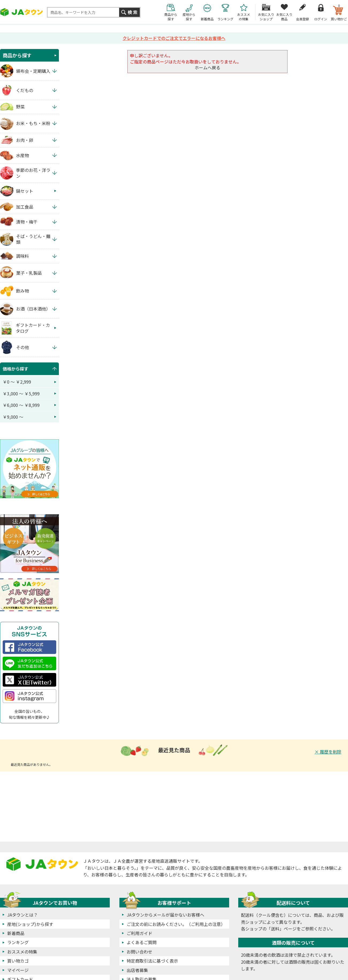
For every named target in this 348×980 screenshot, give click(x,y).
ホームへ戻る (207, 67)
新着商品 (16, 933)
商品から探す (17, 55)
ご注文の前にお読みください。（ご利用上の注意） (176, 924)
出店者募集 (137, 970)
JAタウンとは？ (22, 915)
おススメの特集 (22, 952)
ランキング (18, 942)
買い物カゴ (18, 961)
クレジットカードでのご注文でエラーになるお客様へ (174, 38)
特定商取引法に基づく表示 (152, 961)
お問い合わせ (139, 952)
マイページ (18, 970)
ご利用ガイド (139, 933)
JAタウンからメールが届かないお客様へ (165, 915)
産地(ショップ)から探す (30, 924)
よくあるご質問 (142, 942)
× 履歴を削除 (328, 752)
